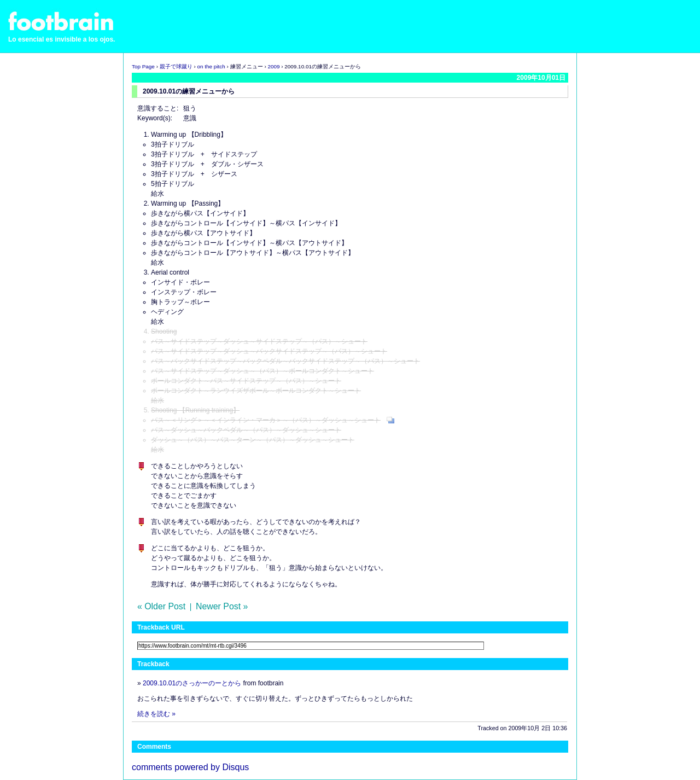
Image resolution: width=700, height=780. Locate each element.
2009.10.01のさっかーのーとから (192, 683)
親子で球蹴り (176, 66)
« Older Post (161, 606)
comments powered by (190, 767)
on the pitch (211, 66)
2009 (273, 66)
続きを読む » (156, 714)
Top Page (143, 66)
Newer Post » (222, 606)
